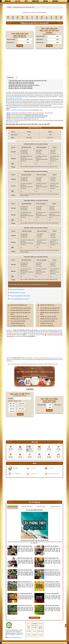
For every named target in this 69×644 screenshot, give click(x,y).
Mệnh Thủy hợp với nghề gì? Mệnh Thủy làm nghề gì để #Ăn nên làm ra (53, 546)
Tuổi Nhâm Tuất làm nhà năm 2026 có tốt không (20, 313)
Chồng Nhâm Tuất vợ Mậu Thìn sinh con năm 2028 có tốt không (24, 85)
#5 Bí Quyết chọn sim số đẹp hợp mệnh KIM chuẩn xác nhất (53, 582)
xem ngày (51, 358)
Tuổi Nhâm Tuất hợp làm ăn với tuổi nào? (20, 310)
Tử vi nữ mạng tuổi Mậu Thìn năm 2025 (19, 299)
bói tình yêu (12, 360)
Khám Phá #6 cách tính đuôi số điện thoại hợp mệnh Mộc (26, 606)
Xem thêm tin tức (34, 618)
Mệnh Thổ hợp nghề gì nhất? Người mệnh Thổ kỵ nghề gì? (53, 558)
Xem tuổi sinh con (14, 110)
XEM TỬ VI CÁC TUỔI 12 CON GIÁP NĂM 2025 (34, 13)
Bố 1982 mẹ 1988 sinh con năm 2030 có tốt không (21, 88)
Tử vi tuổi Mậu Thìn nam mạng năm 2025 (50, 308)
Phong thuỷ (35, 1)
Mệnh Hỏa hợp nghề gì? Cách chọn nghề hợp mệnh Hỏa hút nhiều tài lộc (26, 558)
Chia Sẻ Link (31, 389)
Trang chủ (8, 1)
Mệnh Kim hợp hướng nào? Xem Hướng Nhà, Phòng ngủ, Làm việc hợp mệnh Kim (26, 582)
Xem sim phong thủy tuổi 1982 (18, 321)
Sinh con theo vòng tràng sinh (17, 289)
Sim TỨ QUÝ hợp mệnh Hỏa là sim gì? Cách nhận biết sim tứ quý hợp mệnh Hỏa (53, 594)
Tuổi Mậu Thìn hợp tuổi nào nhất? (48, 317)
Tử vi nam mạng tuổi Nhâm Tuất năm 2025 (20, 296)
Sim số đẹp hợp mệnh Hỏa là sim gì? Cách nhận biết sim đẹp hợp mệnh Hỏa (26, 594)
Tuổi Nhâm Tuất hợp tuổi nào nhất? (19, 317)
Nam (16, 401)
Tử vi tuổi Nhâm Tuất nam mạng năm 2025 (21, 308)
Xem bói (46, 1)
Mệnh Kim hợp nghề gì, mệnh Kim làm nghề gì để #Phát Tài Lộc (26, 546)
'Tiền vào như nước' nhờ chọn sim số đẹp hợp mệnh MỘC (53, 606)
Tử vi (26, 1)
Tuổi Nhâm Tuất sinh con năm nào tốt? (20, 319)
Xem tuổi (18, 1)
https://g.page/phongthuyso (15, 637)
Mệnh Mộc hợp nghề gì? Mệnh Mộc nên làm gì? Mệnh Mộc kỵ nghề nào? (26, 570)
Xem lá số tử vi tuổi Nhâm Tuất (18, 326)
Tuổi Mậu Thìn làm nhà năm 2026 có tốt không (49, 313)
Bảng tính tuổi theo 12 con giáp (18, 293)
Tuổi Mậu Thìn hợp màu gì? (47, 323)
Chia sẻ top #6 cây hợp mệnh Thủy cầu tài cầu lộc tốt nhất (34, 540)
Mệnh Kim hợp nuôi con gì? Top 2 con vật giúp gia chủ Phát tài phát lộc (53, 570)
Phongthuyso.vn (25, 110)
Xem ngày (55, 1)
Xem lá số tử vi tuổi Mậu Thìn (47, 326)
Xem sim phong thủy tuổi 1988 (47, 321)
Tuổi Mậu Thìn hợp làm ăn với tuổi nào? (50, 310)
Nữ (19, 401)
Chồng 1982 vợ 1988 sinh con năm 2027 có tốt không (21, 84)
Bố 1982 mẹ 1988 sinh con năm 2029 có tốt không (21, 87)
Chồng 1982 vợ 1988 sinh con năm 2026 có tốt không (21, 82)
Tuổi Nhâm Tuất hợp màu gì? (17, 323)
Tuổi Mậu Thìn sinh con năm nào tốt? (49, 319)
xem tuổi (56, 358)
